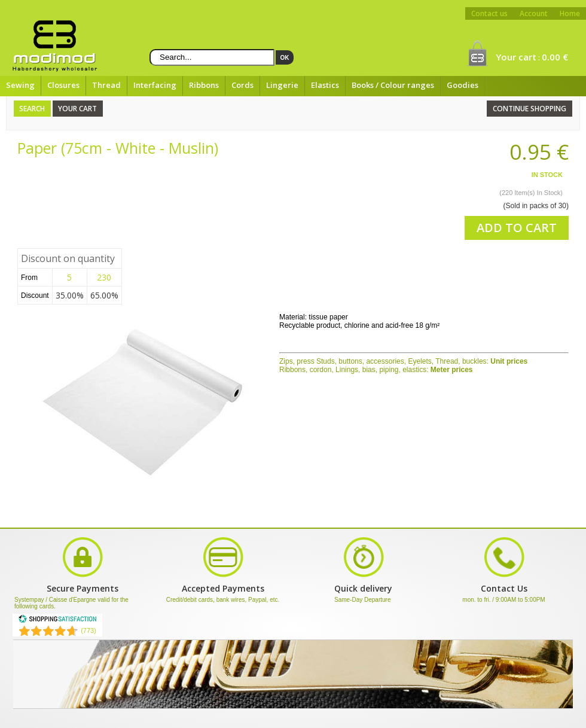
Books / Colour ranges (393, 85)
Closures (63, 85)
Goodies (463, 85)
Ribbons (204, 85)
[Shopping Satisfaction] (57, 621)
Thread (106, 85)
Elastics (325, 85)
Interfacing (155, 85)
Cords (242, 85)
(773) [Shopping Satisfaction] (88, 630)
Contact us (489, 13)
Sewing (20, 85)
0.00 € (555, 57)
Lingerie (282, 85)
